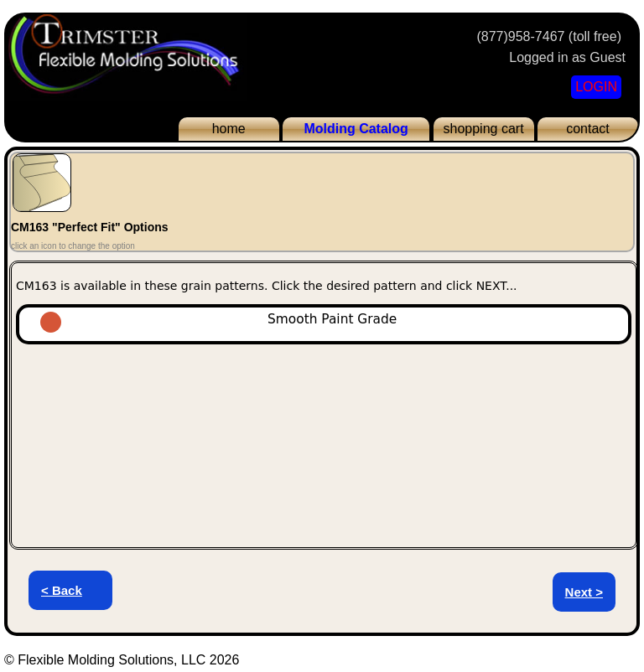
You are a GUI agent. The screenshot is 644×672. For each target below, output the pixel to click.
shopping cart (484, 129)
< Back (62, 590)
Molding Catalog (356, 129)
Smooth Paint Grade (248, 319)
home (229, 129)
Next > (584, 592)
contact (588, 129)
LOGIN (596, 87)
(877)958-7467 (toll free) (549, 36)
